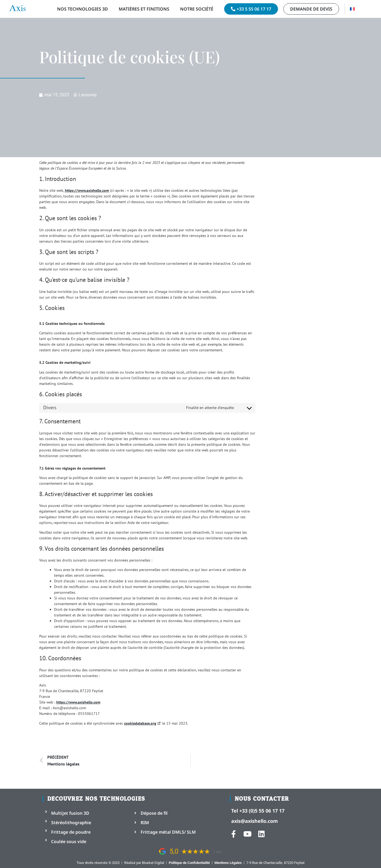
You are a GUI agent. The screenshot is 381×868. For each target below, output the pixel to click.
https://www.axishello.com (87, 190)
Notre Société (197, 9)
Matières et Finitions (144, 9)
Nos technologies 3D (82, 9)
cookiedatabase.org (140, 723)
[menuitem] (352, 9)
